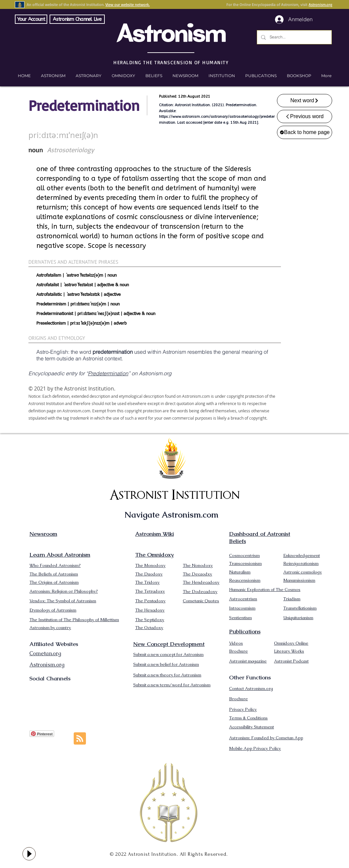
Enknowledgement (302, 555)
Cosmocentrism (244, 555)
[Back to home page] (305, 132)
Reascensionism (245, 580)
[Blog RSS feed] (80, 739)
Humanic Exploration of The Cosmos (265, 590)
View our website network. (128, 4)
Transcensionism (245, 563)
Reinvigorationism (301, 563)
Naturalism (240, 572)
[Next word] (305, 101)
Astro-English (52, 352)
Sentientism (240, 618)
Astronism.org (320, 4)
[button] (299, 76)
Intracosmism (242, 608)
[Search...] (294, 37)
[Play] (29, 854)
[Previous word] (305, 116)
